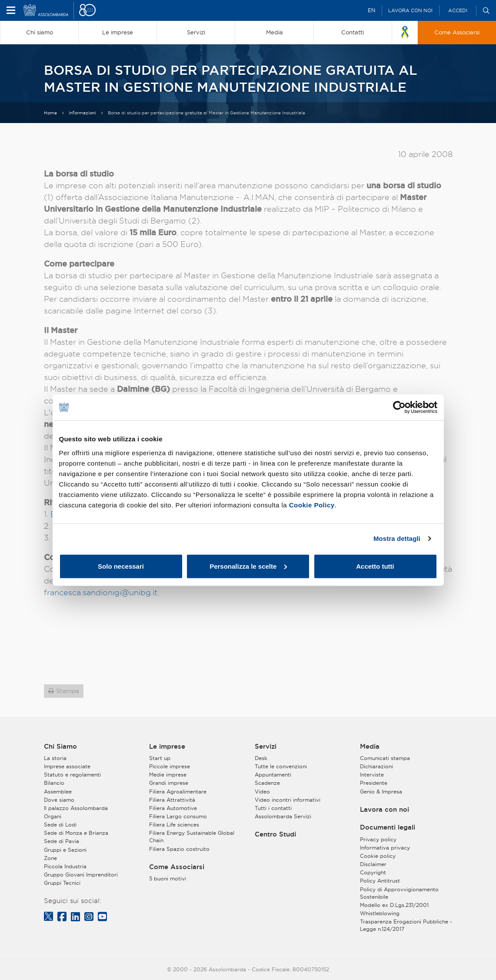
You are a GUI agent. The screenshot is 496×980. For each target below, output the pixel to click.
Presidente (374, 783)
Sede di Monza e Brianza (76, 833)
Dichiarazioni (376, 766)
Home (50, 113)
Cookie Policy (312, 505)
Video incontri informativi (288, 800)
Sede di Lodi (60, 825)
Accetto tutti (375, 566)
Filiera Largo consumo (178, 816)
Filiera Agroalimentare (178, 792)
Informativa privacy (385, 848)
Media (370, 747)
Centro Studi (275, 834)
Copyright (373, 872)
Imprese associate (67, 766)
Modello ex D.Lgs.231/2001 (394, 905)
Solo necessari (121, 566)
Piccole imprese (170, 766)
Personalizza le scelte (248, 566)
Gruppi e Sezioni (65, 850)
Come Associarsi (177, 867)
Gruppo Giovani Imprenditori (81, 875)
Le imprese (167, 747)
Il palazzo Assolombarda (76, 808)
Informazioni (82, 113)
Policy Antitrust (380, 881)
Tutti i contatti (273, 808)
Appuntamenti (273, 775)
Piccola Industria (65, 866)
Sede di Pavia (62, 841)
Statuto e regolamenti (72, 775)
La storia (55, 758)
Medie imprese (168, 775)
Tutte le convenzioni (281, 766)
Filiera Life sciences (174, 825)
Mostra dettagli (397, 538)
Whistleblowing (380, 913)
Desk (261, 758)
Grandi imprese (169, 783)
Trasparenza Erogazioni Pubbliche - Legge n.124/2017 (406, 925)
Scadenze (267, 783)
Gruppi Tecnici (62, 883)
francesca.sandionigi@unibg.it (101, 592)
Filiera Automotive (173, 808)
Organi (53, 816)
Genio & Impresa (381, 792)
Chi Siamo (60, 747)
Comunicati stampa (385, 758)
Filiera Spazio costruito (179, 849)
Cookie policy (378, 856)
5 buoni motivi (168, 878)
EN (371, 10)
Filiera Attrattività (172, 800)
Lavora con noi (410, 10)
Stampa (68, 691)
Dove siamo (59, 800)
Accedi (458, 10)
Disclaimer (373, 864)
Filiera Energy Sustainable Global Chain (192, 837)
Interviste (372, 775)
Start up (160, 758)
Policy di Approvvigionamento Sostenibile (399, 893)
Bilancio (54, 783)
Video (262, 792)
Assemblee (58, 792)
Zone (50, 858)
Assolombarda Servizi (283, 816)
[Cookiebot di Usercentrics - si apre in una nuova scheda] (399, 407)
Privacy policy (378, 839)
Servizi (266, 747)
